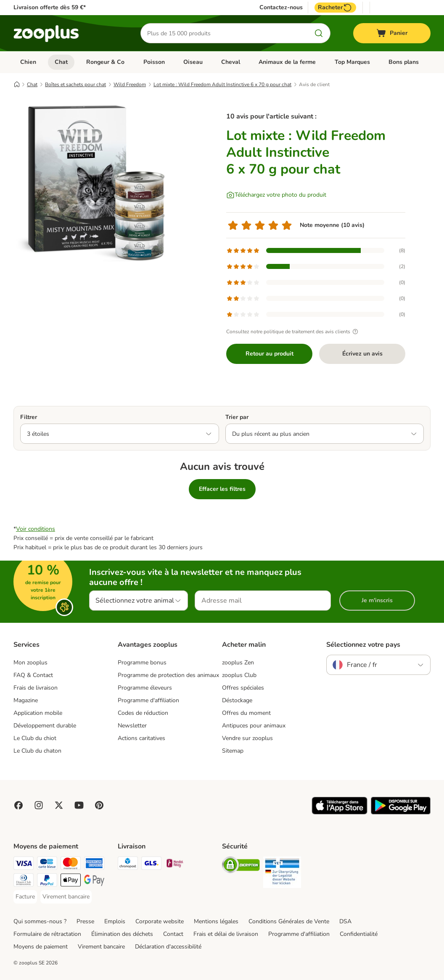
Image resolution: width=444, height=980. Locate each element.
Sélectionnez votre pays (363, 645)
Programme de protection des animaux (168, 675)
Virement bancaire (101, 947)
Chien (28, 62)
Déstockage (237, 700)
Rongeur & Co (105, 62)
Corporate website (160, 921)
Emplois (115, 921)
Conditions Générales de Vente (289, 921)
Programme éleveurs (145, 688)
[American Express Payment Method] (94, 865)
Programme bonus (142, 663)
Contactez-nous (281, 8)
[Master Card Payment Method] (71, 865)
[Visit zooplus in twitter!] (59, 805)
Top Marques (352, 62)
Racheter (335, 8)
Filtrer (29, 417)
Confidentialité (359, 934)
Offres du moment (246, 713)
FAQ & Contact (33, 675)
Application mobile (38, 713)
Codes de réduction (143, 713)
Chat (61, 62)
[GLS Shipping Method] (151, 865)
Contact (173, 934)
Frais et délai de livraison (226, 934)
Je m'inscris (377, 600)
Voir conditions (36, 529)
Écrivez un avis (362, 354)
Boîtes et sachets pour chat (75, 84)
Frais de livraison (36, 688)
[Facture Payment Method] (25, 897)
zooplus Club (239, 675)
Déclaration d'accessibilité (168, 947)
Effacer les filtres (222, 489)
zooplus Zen (238, 663)
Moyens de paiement (41, 947)
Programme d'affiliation (148, 700)
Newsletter (132, 726)
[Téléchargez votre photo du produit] (276, 195)
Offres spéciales (243, 688)
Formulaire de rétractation (47, 934)
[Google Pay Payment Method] (94, 881)
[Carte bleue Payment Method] (47, 865)
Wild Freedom (130, 84)
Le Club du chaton (37, 751)
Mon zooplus (30, 663)
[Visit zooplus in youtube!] (79, 805)
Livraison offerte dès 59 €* (50, 7)
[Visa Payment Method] (24, 865)
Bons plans (404, 62)
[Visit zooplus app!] (340, 813)
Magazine (26, 700)
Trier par (237, 417)
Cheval (231, 62)
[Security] (241, 866)
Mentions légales (216, 921)
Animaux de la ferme (287, 62)
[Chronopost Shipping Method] (128, 865)
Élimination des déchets (122, 934)
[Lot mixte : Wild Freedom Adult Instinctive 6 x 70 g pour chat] (93, 182)
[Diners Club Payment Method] (24, 881)
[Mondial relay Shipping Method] (175, 865)
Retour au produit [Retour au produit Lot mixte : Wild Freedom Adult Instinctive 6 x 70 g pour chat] (270, 354)
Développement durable (45, 726)
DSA (345, 921)
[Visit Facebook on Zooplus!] (18, 805)
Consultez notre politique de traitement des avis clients (293, 332)
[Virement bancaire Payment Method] (66, 897)
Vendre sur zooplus (247, 738)
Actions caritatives (141, 738)
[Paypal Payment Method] (47, 881)
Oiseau (193, 62)
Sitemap (233, 751)
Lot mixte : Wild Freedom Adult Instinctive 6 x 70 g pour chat (222, 84)
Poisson (154, 62)
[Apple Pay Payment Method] (71, 881)
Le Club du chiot (35, 738)
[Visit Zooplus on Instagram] (39, 805)
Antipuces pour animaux (254, 726)
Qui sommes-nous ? (40, 921)
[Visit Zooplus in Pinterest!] (99, 805)
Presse (85, 921)
